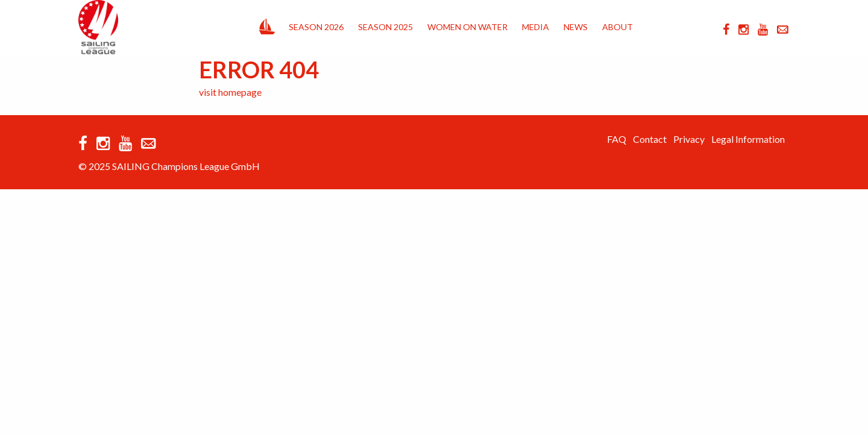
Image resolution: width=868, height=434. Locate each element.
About (618, 27)
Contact (650, 139)
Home (267, 24)
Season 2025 (385, 27)
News (576, 27)
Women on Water (467, 27)
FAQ (617, 139)
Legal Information (748, 139)
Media (536, 27)
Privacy (689, 139)
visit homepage (230, 92)
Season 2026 (316, 27)
